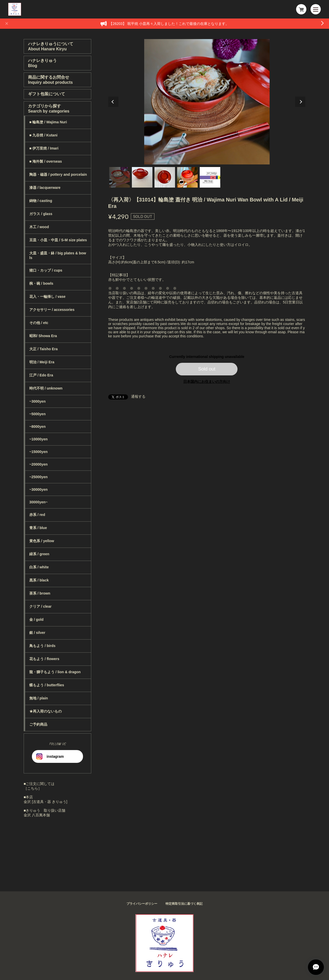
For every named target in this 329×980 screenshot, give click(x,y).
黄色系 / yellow (42, 541)
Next (300, 102)
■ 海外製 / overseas (46, 161)
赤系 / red (37, 515)
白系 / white (39, 567)
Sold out (207, 369)
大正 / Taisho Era (43, 349)
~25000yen (38, 477)
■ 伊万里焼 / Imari (44, 148)
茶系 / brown (40, 593)
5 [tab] (210, 177)
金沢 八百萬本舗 (37, 815)
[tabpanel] (207, 102)
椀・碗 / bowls (41, 283)
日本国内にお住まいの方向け (207, 382)
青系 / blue (38, 528)
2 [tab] (142, 177)
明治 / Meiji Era (42, 362)
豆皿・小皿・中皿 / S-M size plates (58, 240)
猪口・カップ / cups (46, 270)
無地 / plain (39, 698)
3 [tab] (165, 177)
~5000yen (37, 414)
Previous (113, 102)
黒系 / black (39, 580)
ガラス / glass (41, 214)
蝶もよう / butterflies (47, 685)
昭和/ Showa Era (43, 336)
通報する (138, 396)
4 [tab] (187, 177)
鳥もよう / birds (42, 646)
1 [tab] (120, 177)
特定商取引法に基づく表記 (184, 904)
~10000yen (38, 439)
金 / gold (36, 620)
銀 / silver (37, 633)
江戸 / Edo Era (41, 375)
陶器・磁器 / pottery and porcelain (58, 174)
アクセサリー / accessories (52, 310)
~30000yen (38, 489)
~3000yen (37, 401)
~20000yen (38, 464)
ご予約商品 (38, 724)
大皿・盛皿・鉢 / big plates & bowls (58, 255)
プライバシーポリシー (142, 904)
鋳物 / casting (41, 201)
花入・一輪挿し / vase (47, 297)
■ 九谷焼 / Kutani (43, 135)
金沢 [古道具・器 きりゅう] (45, 802)
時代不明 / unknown (46, 388)
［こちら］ (33, 788)
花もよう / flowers (44, 659)
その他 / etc (39, 323)
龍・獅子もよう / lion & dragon (55, 672)
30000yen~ (38, 502)
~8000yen (37, 427)
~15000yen (38, 452)
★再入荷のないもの (45, 711)
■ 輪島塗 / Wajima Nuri (48, 122)
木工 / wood (39, 227)
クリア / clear (40, 606)
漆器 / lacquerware (45, 188)
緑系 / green (39, 554)
